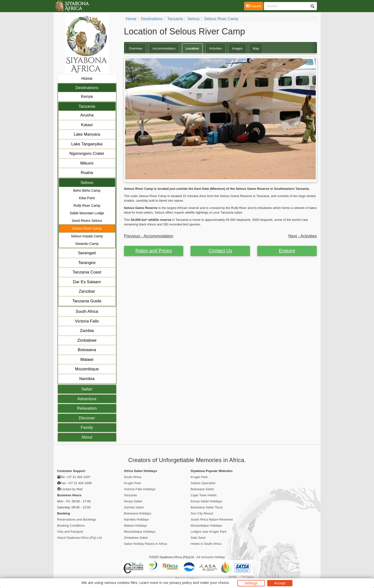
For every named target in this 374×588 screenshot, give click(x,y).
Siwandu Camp (87, 244)
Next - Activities (303, 236)
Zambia (87, 331)
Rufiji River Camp (87, 206)
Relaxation (87, 408)
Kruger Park (133, 483)
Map (256, 48)
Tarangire (87, 263)
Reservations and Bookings (77, 519)
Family (87, 427)
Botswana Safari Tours (207, 507)
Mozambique (87, 369)
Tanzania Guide (87, 301)
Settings (251, 583)
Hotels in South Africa (206, 544)
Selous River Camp (87, 228)
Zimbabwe (87, 340)
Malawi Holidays (136, 526)
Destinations (87, 88)
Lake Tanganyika (87, 144)
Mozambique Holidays (140, 532)
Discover (87, 418)
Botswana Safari (202, 489)
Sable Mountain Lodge (87, 213)
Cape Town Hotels (204, 495)
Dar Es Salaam (87, 282)
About (87, 437)
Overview (136, 48)
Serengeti (87, 253)
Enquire (287, 251)
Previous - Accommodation (149, 236)
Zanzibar (87, 291)
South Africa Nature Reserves (212, 519)
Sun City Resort (202, 513)
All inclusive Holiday (211, 557)
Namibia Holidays (137, 519)
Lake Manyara (87, 134)
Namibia (87, 379)
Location (192, 48)
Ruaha (87, 173)
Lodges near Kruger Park (209, 532)
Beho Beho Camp (87, 190)
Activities (216, 48)
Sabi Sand (198, 538)
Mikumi (87, 163)
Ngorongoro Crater (87, 153)
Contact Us (220, 251)
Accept (280, 583)
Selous (87, 183)
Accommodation (164, 48)
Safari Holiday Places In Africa (145, 544)
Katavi (87, 125)
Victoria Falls (87, 321)
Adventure (87, 399)
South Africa (87, 311)
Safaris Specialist (203, 483)
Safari (87, 389)
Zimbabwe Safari (136, 538)
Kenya (87, 96)
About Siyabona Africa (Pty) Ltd (80, 538)
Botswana (87, 350)
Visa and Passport (70, 532)
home (131, 19)
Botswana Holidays (138, 513)
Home (87, 79)
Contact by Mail (71, 489)
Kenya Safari (133, 501)
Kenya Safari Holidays (207, 501)
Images (237, 48)
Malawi (87, 360)
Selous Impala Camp (87, 236)
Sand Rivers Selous (87, 221)
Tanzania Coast (87, 272)
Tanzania (87, 106)
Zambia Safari (134, 507)
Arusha (87, 115)
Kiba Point (87, 198)
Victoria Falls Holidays (140, 489)
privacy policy (181, 583)
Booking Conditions (71, 526)
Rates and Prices (154, 251)
